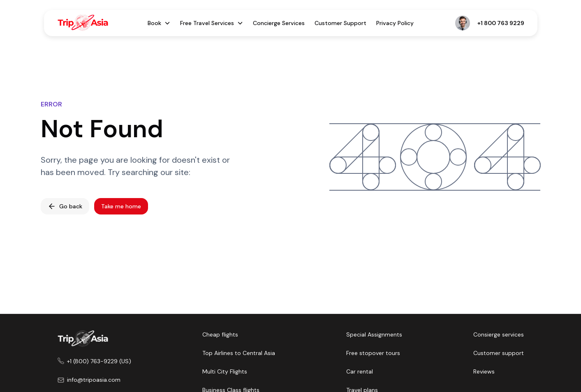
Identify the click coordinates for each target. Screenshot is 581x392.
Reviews (484, 371)
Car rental (360, 371)
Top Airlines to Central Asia (239, 353)
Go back (65, 206)
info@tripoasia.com (94, 380)
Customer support (499, 353)
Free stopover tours (373, 353)
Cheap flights (220, 334)
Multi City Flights (225, 371)
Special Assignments (374, 334)
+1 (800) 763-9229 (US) (99, 361)
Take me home (121, 206)
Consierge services (499, 334)
